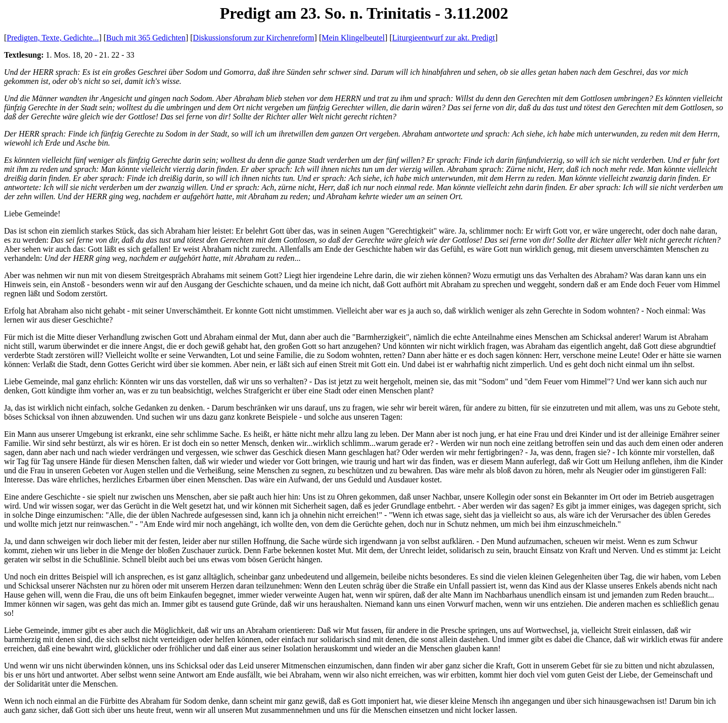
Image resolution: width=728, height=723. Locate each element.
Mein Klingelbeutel (353, 38)
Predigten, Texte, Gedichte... (53, 38)
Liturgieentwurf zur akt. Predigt (444, 38)
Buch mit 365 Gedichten (146, 38)
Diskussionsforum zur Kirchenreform (254, 38)
